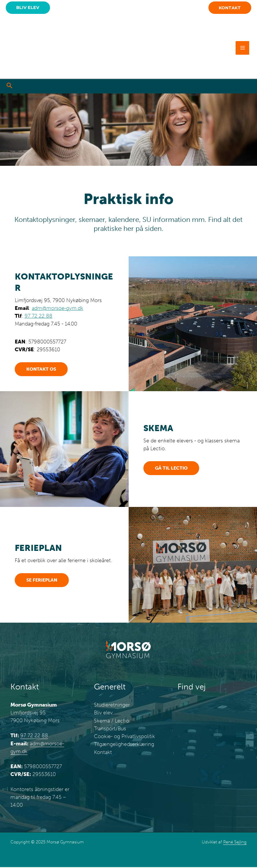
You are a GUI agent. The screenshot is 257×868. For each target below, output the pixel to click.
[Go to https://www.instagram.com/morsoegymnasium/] (217, 87)
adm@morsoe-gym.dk (58, 309)
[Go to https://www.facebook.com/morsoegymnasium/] (204, 87)
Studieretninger (112, 706)
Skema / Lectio (112, 721)
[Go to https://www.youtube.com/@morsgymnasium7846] (241, 87)
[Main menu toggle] (242, 48)
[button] (29, 8)
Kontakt (103, 753)
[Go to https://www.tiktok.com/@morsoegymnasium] (229, 87)
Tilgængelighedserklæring (124, 745)
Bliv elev (103, 713)
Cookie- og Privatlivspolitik (124, 737)
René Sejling (235, 843)
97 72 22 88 (38, 317)
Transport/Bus (110, 729)
